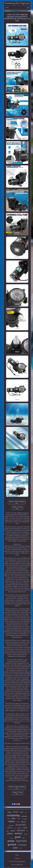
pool (18, 837)
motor (12, 821)
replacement (11, 825)
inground (21, 841)
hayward (21, 830)
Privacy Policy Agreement (17, 861)
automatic (24, 816)
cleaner (10, 828)
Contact (17, 858)
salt (23, 838)
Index (17, 855)
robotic (7, 831)
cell (26, 812)
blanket (23, 822)
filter (14, 818)
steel (18, 822)
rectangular (24, 819)
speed (9, 819)
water (19, 819)
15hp (9, 812)
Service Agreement (17, 865)
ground (12, 844)
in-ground (21, 825)
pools (19, 828)
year (22, 812)
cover (16, 812)
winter (10, 833)
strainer (18, 833)
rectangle (22, 845)
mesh (26, 834)
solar (25, 828)
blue (21, 848)
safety (15, 848)
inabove (13, 831)
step (15, 828)
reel (27, 831)
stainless (11, 838)
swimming (13, 815)
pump (11, 841)
